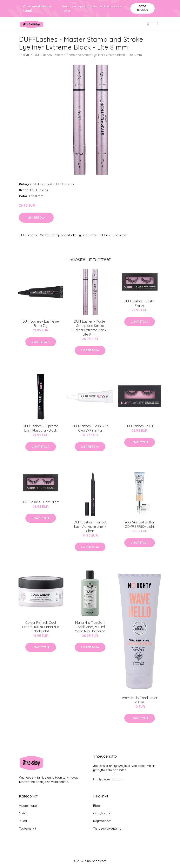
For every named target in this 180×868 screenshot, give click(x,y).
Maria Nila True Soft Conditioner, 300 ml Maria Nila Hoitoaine (90, 627)
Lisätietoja (36, 218)
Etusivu (24, 55)
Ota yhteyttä (102, 813)
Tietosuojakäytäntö (107, 828)
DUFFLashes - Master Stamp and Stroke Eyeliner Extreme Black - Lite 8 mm (90, 328)
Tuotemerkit (46, 184)
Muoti (23, 821)
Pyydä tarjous (142, 8)
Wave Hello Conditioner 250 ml (140, 700)
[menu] (158, 23)
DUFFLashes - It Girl (139, 426)
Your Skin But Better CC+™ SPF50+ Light (139, 524)
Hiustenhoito (28, 806)
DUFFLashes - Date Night (41, 502)
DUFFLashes (65, 184)
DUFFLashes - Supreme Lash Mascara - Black (41, 428)
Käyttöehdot (102, 821)
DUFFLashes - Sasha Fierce (139, 303)
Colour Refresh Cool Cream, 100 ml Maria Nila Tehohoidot (41, 627)
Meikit (23, 813)
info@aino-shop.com (108, 779)
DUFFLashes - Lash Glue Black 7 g (41, 323)
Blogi (97, 806)
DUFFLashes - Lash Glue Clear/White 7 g (90, 428)
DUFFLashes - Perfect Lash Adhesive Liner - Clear (90, 527)
